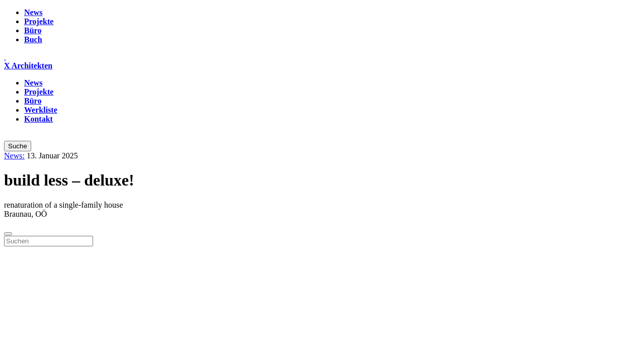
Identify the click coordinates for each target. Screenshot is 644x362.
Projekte (39, 21)
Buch (33, 39)
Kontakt (38, 119)
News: (14, 156)
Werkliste (41, 110)
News (33, 12)
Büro (33, 30)
